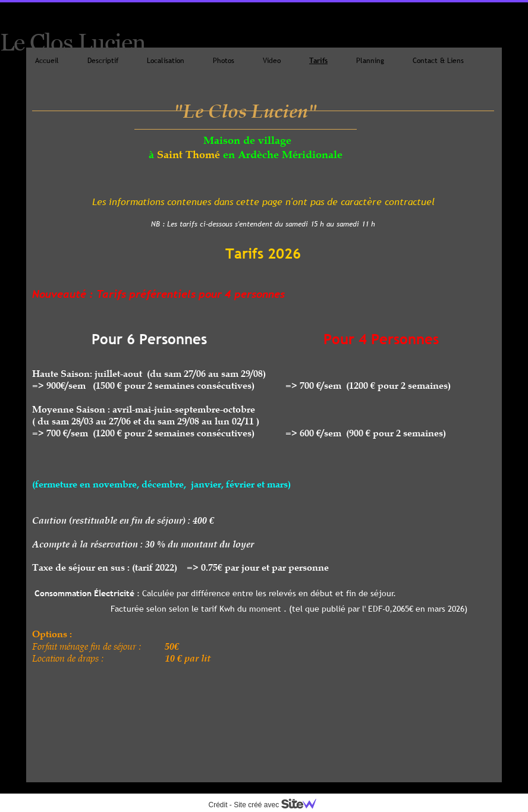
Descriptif (103, 61)
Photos (224, 61)
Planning (370, 61)
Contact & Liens (438, 61)
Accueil (47, 61)
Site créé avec (279, 805)
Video (272, 61)
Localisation (166, 61)
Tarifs (318, 61)
